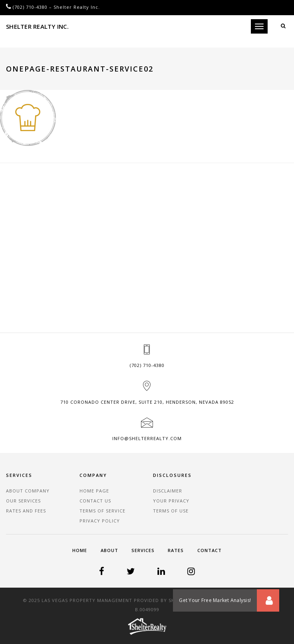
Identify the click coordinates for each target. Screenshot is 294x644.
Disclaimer (168, 491)
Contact (210, 550)
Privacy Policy (100, 521)
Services (143, 550)
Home (80, 550)
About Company (28, 491)
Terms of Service (102, 511)
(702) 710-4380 (30, 7)
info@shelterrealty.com (147, 438)
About (109, 550)
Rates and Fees (26, 511)
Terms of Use (171, 511)
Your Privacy (171, 501)
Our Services (23, 501)
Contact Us (95, 501)
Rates (176, 550)
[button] (268, 600)
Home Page (94, 491)
